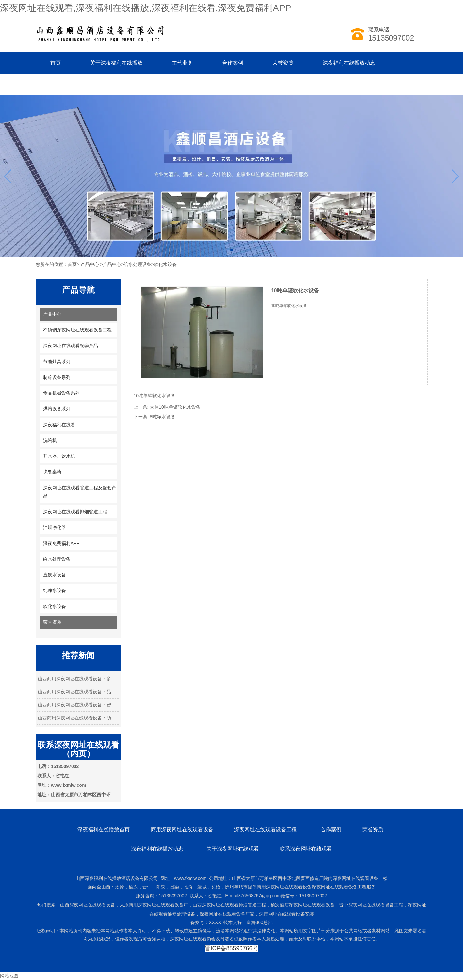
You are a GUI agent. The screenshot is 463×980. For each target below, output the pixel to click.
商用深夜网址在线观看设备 (182, 829)
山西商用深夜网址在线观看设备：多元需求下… (78, 679)
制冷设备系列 (57, 377)
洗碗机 (50, 440)
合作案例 (233, 63)
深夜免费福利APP (61, 543)
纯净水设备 (55, 590)
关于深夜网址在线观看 (233, 849)
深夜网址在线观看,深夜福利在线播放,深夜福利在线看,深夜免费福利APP (146, 8)
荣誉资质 (283, 63)
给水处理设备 (138, 264)
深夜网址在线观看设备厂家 (227, 914)
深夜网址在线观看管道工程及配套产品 (80, 492)
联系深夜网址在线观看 (306, 849)
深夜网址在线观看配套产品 (71, 346)
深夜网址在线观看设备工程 (266, 829)
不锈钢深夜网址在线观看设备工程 (77, 330)
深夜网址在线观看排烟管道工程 (75, 512)
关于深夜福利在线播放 (116, 63)
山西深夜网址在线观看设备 (88, 905)
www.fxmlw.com (190, 878)
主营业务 (182, 63)
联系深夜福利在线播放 (76, 84)
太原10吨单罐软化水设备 (175, 407)
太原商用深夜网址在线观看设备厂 (154, 905)
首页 (56, 63)
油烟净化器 (55, 527)
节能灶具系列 (57, 362)
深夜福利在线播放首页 (104, 829)
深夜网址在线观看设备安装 (287, 914)
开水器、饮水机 (59, 456)
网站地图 (9, 976)
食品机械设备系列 (61, 393)
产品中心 (90, 264)
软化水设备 (55, 606)
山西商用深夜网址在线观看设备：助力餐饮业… (78, 718)
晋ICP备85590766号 (231, 948)
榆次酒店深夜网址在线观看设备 (303, 905)
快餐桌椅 (52, 472)
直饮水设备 (55, 575)
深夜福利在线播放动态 (349, 63)
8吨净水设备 (162, 417)
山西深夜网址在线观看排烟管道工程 (229, 905)
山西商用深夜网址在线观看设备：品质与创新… (78, 692)
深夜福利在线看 (59, 425)
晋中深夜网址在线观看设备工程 (371, 905)
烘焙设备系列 (57, 409)
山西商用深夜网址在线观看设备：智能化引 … (78, 705)
